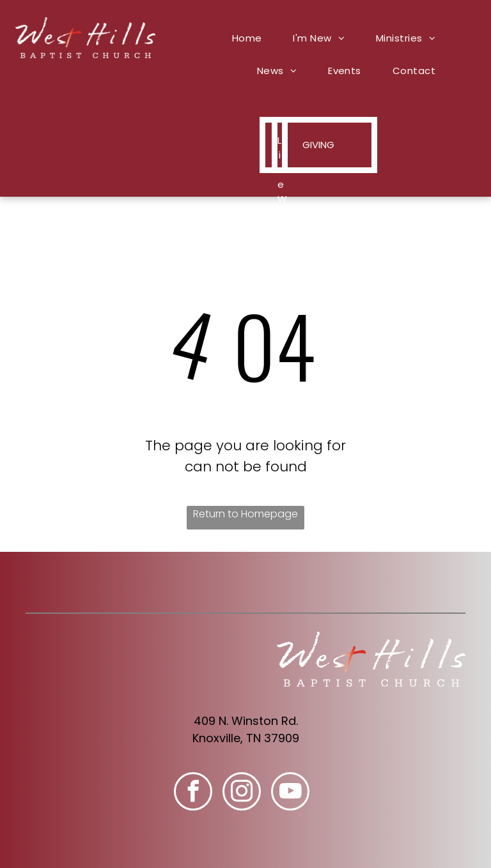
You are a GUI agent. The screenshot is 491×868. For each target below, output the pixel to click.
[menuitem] (252, 38)
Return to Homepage (245, 514)
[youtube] (290, 793)
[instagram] (242, 793)
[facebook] (193, 793)
